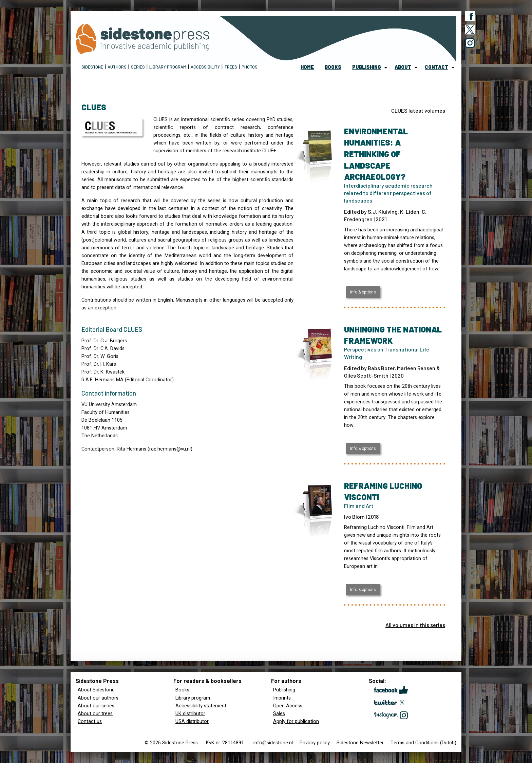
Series (138, 67)
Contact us (90, 721)
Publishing (284, 690)
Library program (168, 67)
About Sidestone (96, 690)
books (333, 67)
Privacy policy (315, 743)
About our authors (98, 698)
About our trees (95, 714)
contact (436, 67)
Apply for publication (296, 721)
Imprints (282, 698)
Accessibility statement (201, 706)
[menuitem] (307, 68)
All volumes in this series (415, 625)
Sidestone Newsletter (360, 743)
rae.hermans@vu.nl (170, 449)
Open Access (288, 706)
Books (182, 690)
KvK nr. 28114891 (225, 743)
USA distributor (192, 721)
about (403, 67)
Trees (231, 67)
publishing (367, 67)
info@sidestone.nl (273, 743)
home (307, 67)
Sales (279, 714)
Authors (117, 67)
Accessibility (205, 67)
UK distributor (190, 714)
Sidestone (92, 67)
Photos (250, 67)
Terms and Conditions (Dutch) (423, 743)
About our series (96, 706)
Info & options (363, 292)
